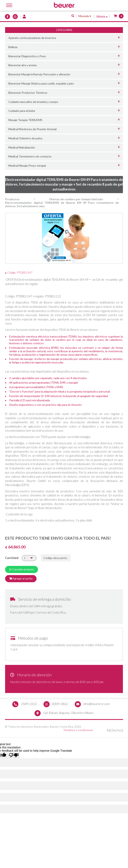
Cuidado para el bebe (22, 111)
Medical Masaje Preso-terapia (27, 166)
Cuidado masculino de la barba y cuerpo (33, 102)
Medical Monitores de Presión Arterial (32, 129)
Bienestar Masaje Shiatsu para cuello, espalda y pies (41, 83)
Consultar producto (22, 569)
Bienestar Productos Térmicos (28, 93)
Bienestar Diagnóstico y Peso (27, 56)
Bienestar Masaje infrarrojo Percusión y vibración (39, 74)
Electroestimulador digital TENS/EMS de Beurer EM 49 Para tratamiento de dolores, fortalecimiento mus (62, 204)
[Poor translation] (14, 756)
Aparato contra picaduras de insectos (32, 38)
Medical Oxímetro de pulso (25, 138)
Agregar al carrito (21, 579)
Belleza (13, 47)
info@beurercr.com (97, 704)
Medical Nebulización (22, 147)
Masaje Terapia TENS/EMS (25, 120)
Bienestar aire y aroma (22, 65)
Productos (12, 199)
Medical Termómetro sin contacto (30, 156)
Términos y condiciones (78, 730)
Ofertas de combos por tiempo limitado (76, 199)
